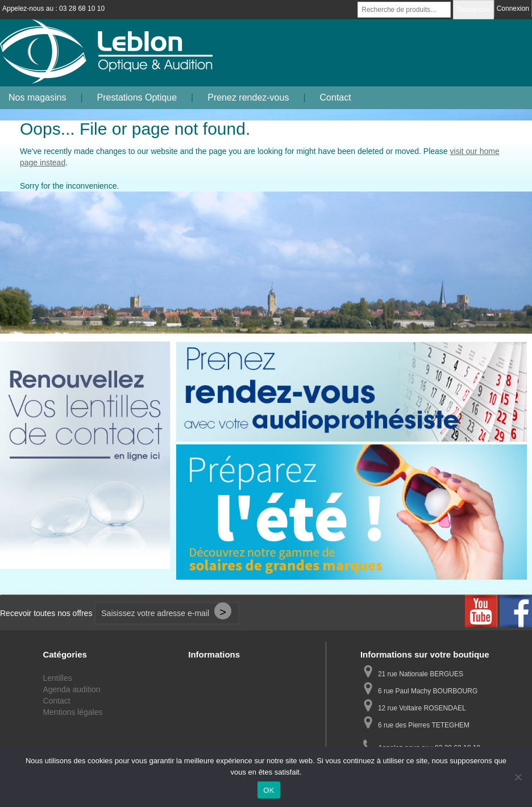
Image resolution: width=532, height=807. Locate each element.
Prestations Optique (137, 97)
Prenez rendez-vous (248, 97)
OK (269, 790)
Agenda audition (71, 689)
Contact (336, 97)
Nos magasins (37, 97)
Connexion (513, 9)
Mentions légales (72, 712)
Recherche (473, 10)
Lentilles (57, 678)
